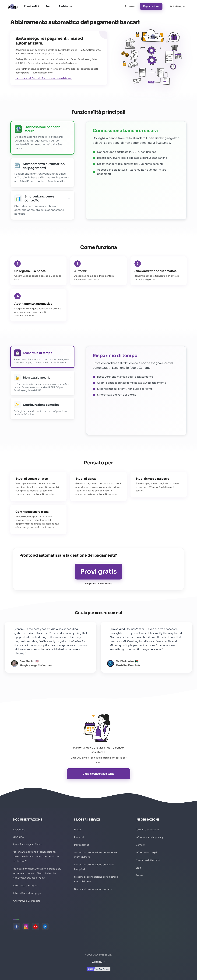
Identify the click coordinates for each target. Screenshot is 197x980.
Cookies (18, 837)
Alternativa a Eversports (27, 901)
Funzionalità (32, 6)
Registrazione (151, 6)
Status (139, 875)
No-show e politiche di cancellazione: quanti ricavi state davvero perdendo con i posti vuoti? (37, 856)
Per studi (79, 837)
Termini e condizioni (147, 830)
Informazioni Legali (146, 852)
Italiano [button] (176, 6)
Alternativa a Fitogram (26, 886)
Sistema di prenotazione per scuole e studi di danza (95, 855)
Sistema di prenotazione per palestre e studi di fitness (96, 879)
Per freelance (82, 845)
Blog (138, 868)
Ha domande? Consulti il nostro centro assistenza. (44, 78)
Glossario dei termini (148, 860)
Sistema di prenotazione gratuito (93, 889)
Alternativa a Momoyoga (27, 893)
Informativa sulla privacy (150, 837)
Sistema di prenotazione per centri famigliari (94, 867)
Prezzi (49, 6)
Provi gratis (98, 571)
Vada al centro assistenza (98, 774)
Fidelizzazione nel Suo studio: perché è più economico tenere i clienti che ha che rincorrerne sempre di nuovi (37, 873)
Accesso (130, 6)
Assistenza (65, 6)
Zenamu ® (98, 962)
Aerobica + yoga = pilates (27, 844)
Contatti (140, 845)
